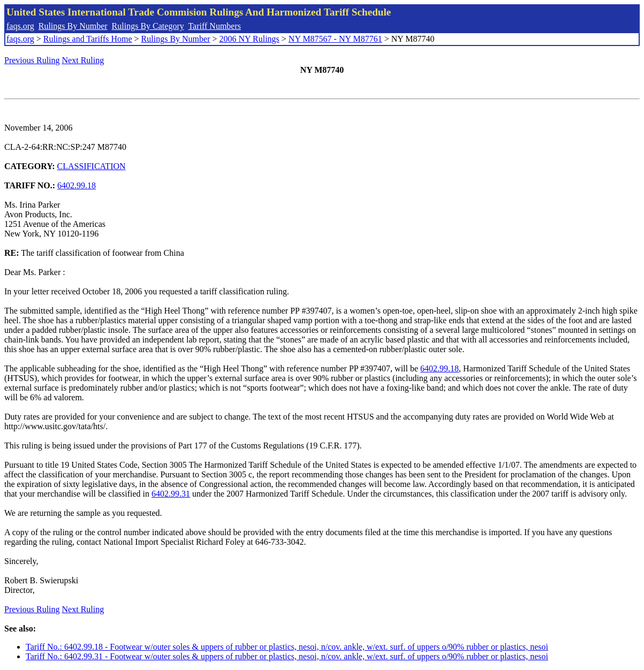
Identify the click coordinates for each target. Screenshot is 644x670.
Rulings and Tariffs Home (88, 39)
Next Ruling (83, 60)
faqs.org (20, 26)
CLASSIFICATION (92, 166)
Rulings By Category (148, 26)
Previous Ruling (32, 60)
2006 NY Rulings (249, 39)
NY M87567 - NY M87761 (335, 39)
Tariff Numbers (214, 26)
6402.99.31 (171, 494)
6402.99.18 (77, 185)
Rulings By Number (73, 26)
